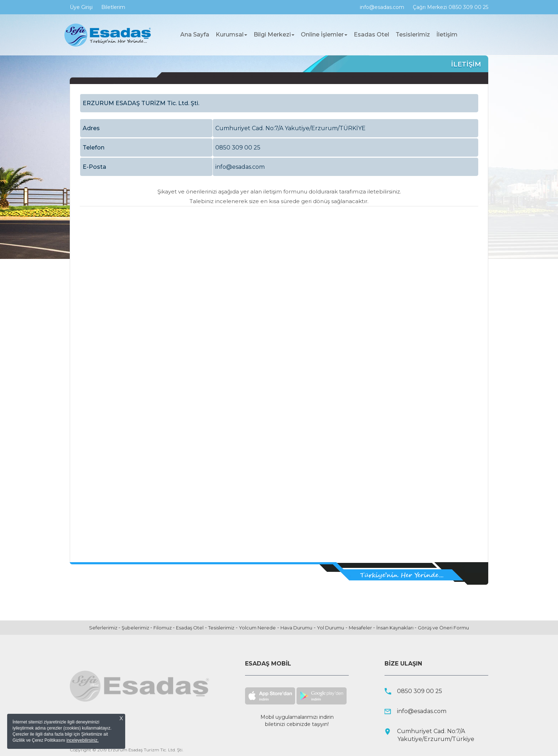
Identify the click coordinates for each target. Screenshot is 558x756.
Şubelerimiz (136, 628)
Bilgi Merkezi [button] (274, 35)
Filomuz (163, 628)
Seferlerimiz (104, 628)
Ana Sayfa (196, 35)
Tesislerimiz (413, 35)
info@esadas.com (382, 7)
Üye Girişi (81, 7)
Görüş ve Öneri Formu (443, 628)
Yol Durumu (331, 628)
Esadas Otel (371, 35)
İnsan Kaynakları (395, 628)
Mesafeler (361, 628)
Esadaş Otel (190, 628)
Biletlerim (113, 7)
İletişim (447, 35)
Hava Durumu (296, 628)
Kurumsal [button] (231, 35)
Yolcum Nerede (257, 628)
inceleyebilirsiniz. (83, 740)
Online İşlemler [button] (324, 35)
